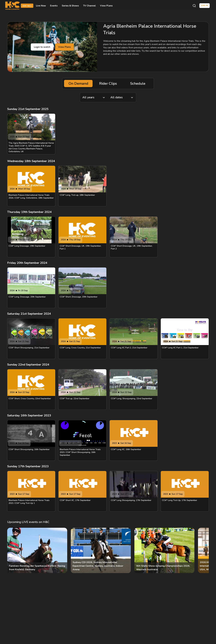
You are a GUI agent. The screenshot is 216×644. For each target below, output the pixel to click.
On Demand (78, 83)
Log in (205, 6)
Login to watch (42, 47)
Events (54, 6)
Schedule (138, 83)
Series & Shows (70, 6)
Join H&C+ (27, 6)
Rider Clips (108, 83)
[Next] (204, 550)
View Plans (106, 6)
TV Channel (89, 6)
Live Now (41, 6)
